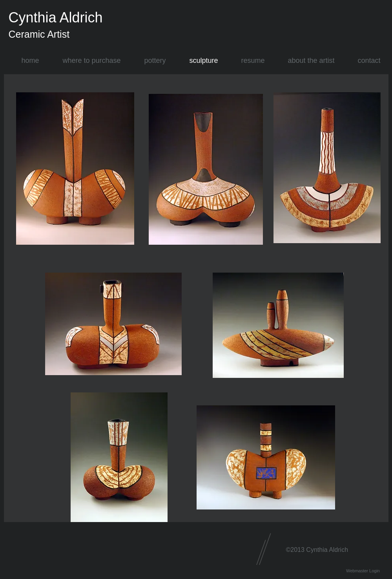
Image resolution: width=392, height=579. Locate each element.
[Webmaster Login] (363, 571)
